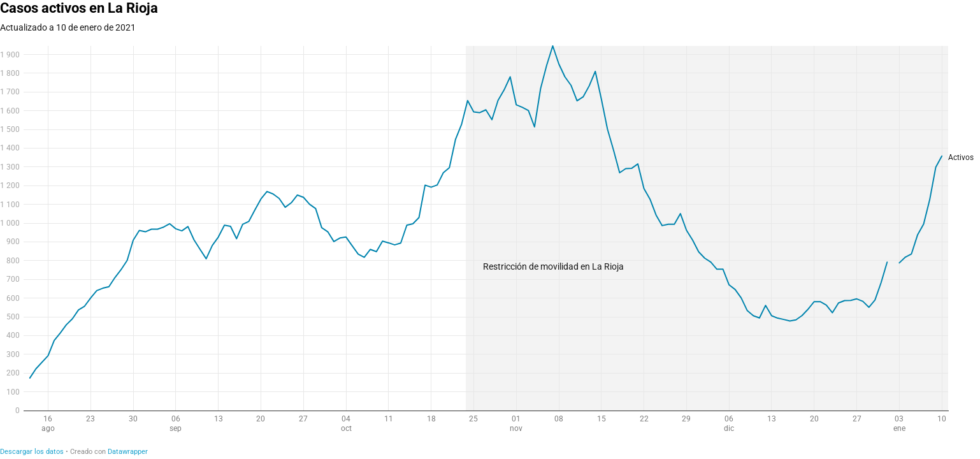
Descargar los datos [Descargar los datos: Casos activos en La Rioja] (32, 452)
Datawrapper (128, 452)
